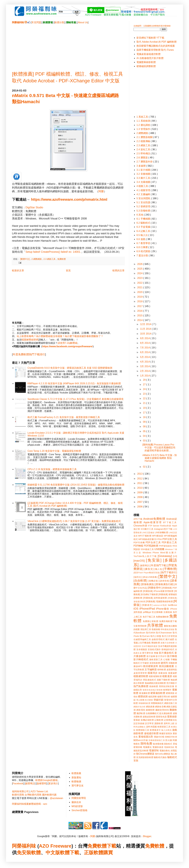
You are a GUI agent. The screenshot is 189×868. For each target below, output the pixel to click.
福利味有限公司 (20, 791)
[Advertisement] (68, 45)
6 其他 (140, 215)
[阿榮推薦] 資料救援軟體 (155, 598)
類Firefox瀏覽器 (163, 754)
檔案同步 (153, 673)
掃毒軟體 (173, 663)
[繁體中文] (25, 259)
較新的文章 (18, 271)
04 (145, 436)
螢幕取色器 (161, 717)
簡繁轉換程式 (157, 703)
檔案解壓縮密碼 (30, 340)
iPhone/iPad (147, 609)
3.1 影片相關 (144, 170)
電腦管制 (154, 750)
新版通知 (76, 777)
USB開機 (159, 549)
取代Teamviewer (164, 633)
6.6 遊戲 (141, 239)
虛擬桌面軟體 (149, 717)
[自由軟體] (140, 581)
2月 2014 (145, 371)
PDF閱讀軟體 (151, 546)
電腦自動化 (165, 751)
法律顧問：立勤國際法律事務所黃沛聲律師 (152, 26)
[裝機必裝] (153, 581)
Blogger (147, 836)
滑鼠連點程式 (149, 680)
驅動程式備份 (160, 757)
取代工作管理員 (169, 636)
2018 (140, 301)
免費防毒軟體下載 (168, 621)
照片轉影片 (172, 683)
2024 (140, 273)
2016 (140, 311)
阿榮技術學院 (79, 798)
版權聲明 (42, 783)
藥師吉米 (76, 802)
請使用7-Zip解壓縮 (67, 343)
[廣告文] (149, 569)
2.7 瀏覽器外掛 (145, 162)
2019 (140, 297)
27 (145, 385)
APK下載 (138, 519)
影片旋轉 (151, 656)
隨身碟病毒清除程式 (162, 744)
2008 (140, 497)
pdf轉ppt (147, 612)
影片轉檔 (172, 656)
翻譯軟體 (141, 713)
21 (145, 403)
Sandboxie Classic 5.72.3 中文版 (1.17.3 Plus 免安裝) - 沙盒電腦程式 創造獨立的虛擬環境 (75, 399)
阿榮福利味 (24, 846)
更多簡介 (53, 783)
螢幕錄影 (172, 717)
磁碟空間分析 (164, 697)
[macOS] (139, 561)
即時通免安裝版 (167, 629)
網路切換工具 (171, 703)
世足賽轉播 (157, 612)
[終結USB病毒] (150, 577)
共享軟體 (155, 625)
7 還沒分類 (143, 256)
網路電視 (141, 710)
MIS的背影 (77, 806)
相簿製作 (167, 690)
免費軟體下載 (102, 846)
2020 (140, 292)
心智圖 (166, 660)
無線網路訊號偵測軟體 (155, 683)
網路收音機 (160, 707)
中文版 (53, 853)
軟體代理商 (18, 795)
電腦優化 (147, 747)
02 (145, 467)
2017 (140, 306)
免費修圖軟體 (162, 617)
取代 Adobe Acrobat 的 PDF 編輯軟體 (157, 42)
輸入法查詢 (166, 730)
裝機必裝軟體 (147, 720)
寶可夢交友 (78, 786)
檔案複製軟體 (155, 676)
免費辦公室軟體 (151, 621)
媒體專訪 (30, 783)
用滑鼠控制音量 (167, 686)
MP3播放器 (158, 536)
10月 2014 (146, 334)
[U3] (175, 556)
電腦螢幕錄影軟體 (146, 62)
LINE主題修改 (148, 533)
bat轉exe (172, 605)
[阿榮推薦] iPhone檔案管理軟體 (158, 591)
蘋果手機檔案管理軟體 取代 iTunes (155, 50)
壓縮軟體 (156, 643)
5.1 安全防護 (144, 202)
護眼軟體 (159, 723)
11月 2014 (146, 329)
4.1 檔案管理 (144, 190)
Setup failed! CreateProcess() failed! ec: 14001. (53, 252)
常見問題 (36, 22)
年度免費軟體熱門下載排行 (29, 354)
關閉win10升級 (141, 740)
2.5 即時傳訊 (144, 154)
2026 (140, 264)
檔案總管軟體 (141, 676)
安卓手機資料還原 (150, 646)
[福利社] (138, 577)
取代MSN (151, 633)
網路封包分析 (139, 707)
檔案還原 (167, 676)
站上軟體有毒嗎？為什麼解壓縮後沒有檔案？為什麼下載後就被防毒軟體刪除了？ (60, 336)
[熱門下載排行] (169, 572)
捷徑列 (164, 663)
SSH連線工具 (147, 549)
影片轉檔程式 (141, 659)
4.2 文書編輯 (144, 194)
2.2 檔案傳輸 (144, 141)
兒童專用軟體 (140, 626)
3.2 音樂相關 (144, 174)
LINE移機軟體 (161, 532)
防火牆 (169, 740)
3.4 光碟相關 (144, 182)
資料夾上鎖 (169, 723)
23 (145, 394)
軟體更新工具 (164, 727)
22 (145, 398)
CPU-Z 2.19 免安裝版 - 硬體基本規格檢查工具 (52, 469)
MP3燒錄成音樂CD (148, 539)
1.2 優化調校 (144, 125)
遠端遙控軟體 (151, 733)
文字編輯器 (151, 669)
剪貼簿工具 (146, 629)
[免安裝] (154, 560)
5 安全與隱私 (144, 198)
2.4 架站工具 (144, 149)
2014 (140, 320)
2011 (140, 483)
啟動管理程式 (158, 639)
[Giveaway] (165, 556)
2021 (140, 287)
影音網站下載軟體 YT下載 (150, 38)
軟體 (36, 853)
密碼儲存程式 (168, 649)
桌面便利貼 (172, 670)
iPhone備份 (163, 609)
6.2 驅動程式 (144, 223)
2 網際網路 (37, 259)
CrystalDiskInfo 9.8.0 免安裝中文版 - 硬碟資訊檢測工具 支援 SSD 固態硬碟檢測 (70, 368)
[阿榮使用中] (155, 588)
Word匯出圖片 (169, 553)
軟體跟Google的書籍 (46, 780)
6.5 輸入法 (142, 235)
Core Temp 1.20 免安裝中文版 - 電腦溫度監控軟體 (54, 451)
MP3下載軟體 (145, 536)
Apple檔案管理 (153, 522)
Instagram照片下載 (163, 529)
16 (145, 417)
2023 (140, 278)
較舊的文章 (118, 271)
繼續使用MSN (162, 710)
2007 (140, 502)
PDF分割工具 (170, 539)
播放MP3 (138, 666)
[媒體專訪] (145, 565)
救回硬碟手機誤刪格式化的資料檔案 (156, 46)
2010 (140, 488)
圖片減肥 (170, 639)
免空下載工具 (149, 617)
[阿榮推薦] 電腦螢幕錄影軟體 (159, 601)
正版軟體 (94, 853)
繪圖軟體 (150, 710)
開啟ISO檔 (159, 737)
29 (145, 380)
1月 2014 (145, 376)
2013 (140, 474)
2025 (140, 269)
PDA (160, 539)
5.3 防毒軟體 (144, 211)
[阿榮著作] (147, 605)
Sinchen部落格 (79, 810)
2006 (140, 507)
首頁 (68, 271)
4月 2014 (145, 362)
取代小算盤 (156, 636)
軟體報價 (76, 782)
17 (145, 413)
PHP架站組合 (165, 546)
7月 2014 (145, 348)
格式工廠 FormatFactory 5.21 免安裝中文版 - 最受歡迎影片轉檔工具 (64, 417)
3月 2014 (145, 366)
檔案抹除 (163, 673)
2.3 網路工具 (50, 259)
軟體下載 (70, 853)
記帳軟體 (159, 720)
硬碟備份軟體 (158, 693)
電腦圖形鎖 (169, 747)
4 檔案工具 (143, 186)
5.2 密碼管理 (144, 206)
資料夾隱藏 (151, 727)
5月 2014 (145, 357)
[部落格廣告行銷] (164, 584)
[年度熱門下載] (158, 565)
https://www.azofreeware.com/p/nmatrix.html (69, 199)
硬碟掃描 (170, 693)
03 (145, 441)
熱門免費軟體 (141, 686)
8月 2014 (145, 343)
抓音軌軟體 (155, 663)
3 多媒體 (141, 166)
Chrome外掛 (140, 526)
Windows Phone (151, 553)
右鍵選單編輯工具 (142, 639)
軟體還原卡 (155, 730)
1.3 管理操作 (144, 129)
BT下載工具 (170, 522)
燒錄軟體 (154, 686)
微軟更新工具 (156, 660)
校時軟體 (162, 670)
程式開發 (149, 700)
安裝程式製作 (154, 649)
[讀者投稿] (164, 581)
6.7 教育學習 (144, 243)
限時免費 (146, 744)
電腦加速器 (158, 747)
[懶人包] (158, 569)
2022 (140, 283)
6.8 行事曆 (142, 247)
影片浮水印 (161, 656)
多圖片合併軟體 (167, 643)
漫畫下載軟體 (163, 680)
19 (145, 408)
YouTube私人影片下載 (145, 556)
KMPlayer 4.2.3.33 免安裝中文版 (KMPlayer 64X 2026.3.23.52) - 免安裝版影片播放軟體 (74, 383)
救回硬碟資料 (151, 666)
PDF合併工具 (153, 542)
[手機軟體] (170, 569)
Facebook (18, 783)
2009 (140, 492)
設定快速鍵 (139, 723)
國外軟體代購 (49, 795)
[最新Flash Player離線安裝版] (147, 573)
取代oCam (145, 636)
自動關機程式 (152, 713)
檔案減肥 (173, 673)
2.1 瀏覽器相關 (145, 137)
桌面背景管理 (140, 673)
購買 (108, 853)
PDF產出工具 (169, 542)
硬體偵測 (143, 696)
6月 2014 (145, 352)
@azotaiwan (56, 798)
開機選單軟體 (171, 737)
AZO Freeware (55, 846)
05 (145, 431)
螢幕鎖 (137, 720)
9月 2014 (145, 338)
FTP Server (154, 526)
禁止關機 (140, 700)
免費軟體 (61, 259)
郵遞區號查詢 (166, 733)
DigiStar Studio (34, 207)
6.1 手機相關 (144, 219)
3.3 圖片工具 (144, 178)
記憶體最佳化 (170, 720)
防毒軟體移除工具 (157, 740)
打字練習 (145, 663)
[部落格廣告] (148, 584)
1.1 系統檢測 (144, 121)
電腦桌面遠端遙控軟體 (148, 54)
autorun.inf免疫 (160, 605)
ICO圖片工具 (147, 529)
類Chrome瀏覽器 (145, 754)
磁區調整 (153, 697)
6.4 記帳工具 (144, 231)
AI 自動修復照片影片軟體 (150, 58)
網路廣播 (150, 707)
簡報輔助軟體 (144, 703)
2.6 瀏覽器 (142, 158)
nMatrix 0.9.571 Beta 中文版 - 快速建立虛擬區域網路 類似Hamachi (160, 458)
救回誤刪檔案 (167, 666)
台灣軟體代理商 (33, 795)
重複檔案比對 (146, 737)
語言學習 (149, 723)
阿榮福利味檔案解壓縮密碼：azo (30, 804)
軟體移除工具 (143, 730)
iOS (136, 609)
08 (145, 427)
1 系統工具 (143, 117)
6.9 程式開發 (144, 251)
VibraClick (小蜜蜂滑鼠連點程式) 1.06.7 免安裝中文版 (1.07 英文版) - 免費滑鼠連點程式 (74, 521)
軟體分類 (59, 22)
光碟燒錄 (168, 612)
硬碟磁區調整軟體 (146, 66)
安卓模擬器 (142, 649)
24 (145, 389)
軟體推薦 (76, 773)
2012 (140, 479)
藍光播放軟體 (166, 713)
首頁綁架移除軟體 (145, 757)
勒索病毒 (156, 629)
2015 (140, 316)
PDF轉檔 (138, 546)
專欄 (156, 653)
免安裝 (24, 853)
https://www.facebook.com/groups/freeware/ (67, 346)
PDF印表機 (139, 543)
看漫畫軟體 (144, 693)
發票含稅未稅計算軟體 (153, 690)
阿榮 (101, 191)
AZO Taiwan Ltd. (40, 791)
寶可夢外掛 (148, 653)
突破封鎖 (158, 700)
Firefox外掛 (166, 526)
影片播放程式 (166, 653)
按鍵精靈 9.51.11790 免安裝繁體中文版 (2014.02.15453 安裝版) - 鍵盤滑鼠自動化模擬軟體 (76, 485)
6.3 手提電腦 (144, 227)
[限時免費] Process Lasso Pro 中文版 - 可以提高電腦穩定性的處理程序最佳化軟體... (159, 447)
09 (145, 422)
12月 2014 (146, 324)
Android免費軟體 (154, 519)
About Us (83, 22)
